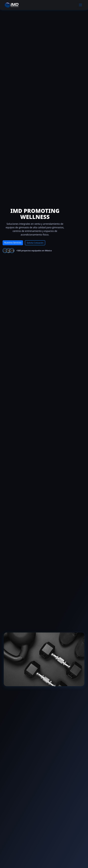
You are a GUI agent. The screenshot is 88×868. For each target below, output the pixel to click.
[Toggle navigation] (80, 5)
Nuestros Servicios (13, 243)
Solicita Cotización (35, 243)
